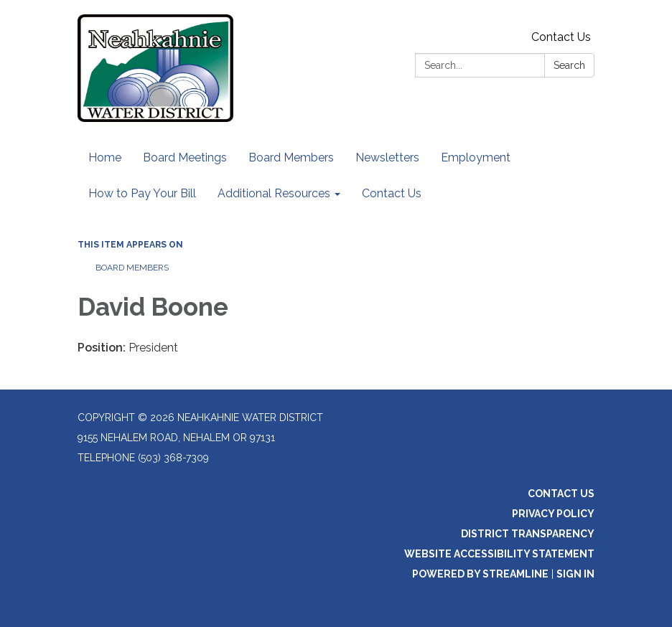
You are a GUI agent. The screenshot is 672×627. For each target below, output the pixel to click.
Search (569, 65)
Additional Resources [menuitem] (274, 193)
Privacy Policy (553, 514)
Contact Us (561, 37)
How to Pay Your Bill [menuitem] (142, 193)
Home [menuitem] (105, 157)
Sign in (575, 574)
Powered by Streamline (480, 574)
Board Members (132, 268)
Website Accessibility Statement (499, 554)
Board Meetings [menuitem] (185, 157)
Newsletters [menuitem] (387, 157)
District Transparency (528, 534)
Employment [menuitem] (476, 157)
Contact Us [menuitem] (392, 193)
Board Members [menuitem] (291, 157)
